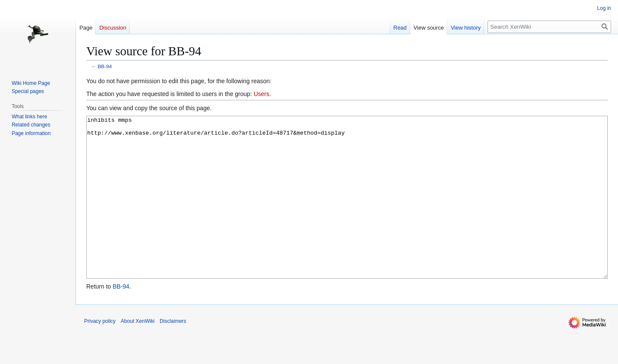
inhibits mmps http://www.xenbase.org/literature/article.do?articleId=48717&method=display (347, 213)
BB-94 (105, 66)
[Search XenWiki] (549, 27)
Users (262, 94)
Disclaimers (173, 353)
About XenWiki (138, 353)
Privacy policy (100, 353)
